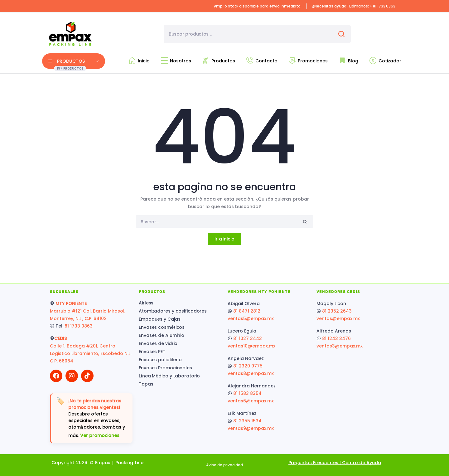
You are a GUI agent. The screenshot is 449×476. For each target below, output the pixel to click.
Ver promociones (100, 435)
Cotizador (385, 61)
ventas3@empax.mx (340, 346)
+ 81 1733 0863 (382, 6)
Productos (219, 61)
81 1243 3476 (336, 338)
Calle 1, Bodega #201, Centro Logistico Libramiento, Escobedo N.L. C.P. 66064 (91, 353)
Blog (349, 61)
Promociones (308, 61)
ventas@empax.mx (338, 318)
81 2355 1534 (247, 421)
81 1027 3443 (248, 338)
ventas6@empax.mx (251, 401)
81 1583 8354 (247, 393)
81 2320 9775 (248, 366)
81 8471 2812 (247, 311)
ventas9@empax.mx (251, 428)
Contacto (262, 61)
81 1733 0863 (79, 326)
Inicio (139, 61)
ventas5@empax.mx (251, 318)
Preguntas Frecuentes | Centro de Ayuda (335, 463)
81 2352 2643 (337, 311)
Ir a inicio (224, 239)
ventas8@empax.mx (251, 373)
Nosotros (176, 61)
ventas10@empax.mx (251, 346)
